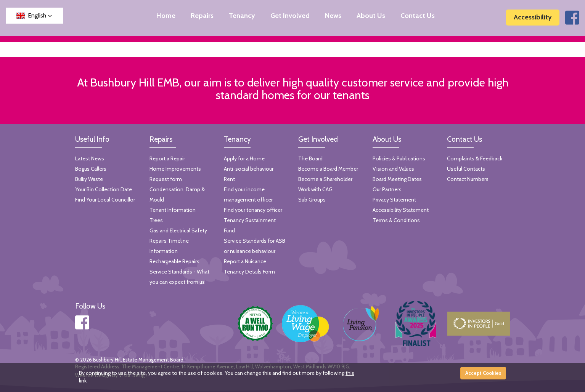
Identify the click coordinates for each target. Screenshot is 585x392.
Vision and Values (393, 169)
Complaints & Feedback (475, 158)
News (333, 16)
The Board (310, 158)
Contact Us (418, 16)
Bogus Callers (91, 169)
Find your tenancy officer (253, 210)
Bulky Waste (89, 179)
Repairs (202, 16)
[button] (34, 16)
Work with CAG (315, 189)
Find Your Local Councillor (105, 200)
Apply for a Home (244, 158)
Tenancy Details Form (249, 272)
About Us (371, 16)
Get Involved (290, 16)
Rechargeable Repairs (174, 261)
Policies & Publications (399, 158)
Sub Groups (312, 200)
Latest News (90, 158)
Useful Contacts (466, 169)
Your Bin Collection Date (104, 189)
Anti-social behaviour (249, 169)
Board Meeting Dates (397, 179)
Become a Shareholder (325, 179)
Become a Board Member (328, 169)
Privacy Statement (394, 200)
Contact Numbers (468, 179)
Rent (229, 179)
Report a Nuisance (245, 261)
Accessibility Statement (401, 210)
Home (166, 16)
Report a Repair (167, 158)
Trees (156, 220)
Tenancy (242, 16)
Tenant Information (173, 210)
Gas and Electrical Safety (178, 230)
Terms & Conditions (396, 220)
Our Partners (387, 189)
